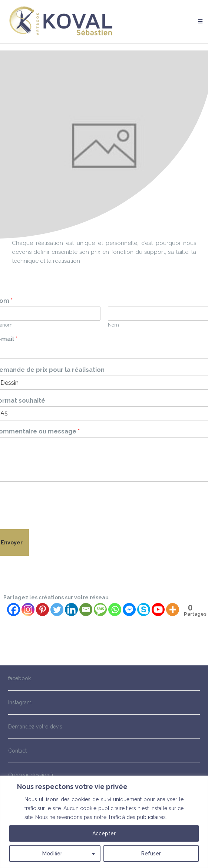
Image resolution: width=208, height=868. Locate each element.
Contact (17, 751)
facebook (19, 678)
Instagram (20, 702)
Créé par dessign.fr (31, 775)
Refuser (151, 854)
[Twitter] (57, 610)
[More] (173, 610)
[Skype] (144, 610)
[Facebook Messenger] (129, 610)
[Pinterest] (42, 610)
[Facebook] (14, 610)
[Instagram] (28, 610)
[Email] (86, 610)
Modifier (52, 854)
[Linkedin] (71, 610)
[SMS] (100, 610)
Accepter (104, 833)
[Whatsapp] (115, 610)
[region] (104, 822)
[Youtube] (158, 610)
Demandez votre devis (35, 727)
